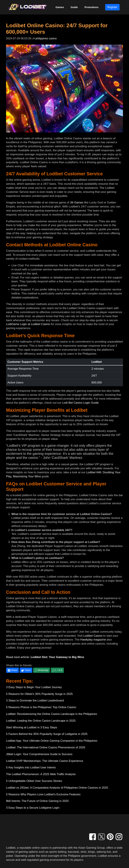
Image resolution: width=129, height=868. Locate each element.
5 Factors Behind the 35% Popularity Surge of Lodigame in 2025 (47, 734)
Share (13, 670)
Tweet (26, 670)
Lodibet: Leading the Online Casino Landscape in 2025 (41, 721)
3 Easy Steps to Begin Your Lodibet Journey (34, 687)
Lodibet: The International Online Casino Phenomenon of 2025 (46, 747)
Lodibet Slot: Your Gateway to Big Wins (57, 657)
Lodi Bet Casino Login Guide (80, 403)
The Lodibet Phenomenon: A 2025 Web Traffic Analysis (41, 774)
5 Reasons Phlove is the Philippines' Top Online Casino (41, 707)
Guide (74, 7)
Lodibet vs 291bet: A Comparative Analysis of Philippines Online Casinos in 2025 (57, 788)
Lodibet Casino (93, 636)
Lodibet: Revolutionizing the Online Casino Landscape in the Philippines (52, 714)
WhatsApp (41, 670)
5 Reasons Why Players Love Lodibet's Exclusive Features (43, 794)
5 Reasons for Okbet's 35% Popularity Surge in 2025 (39, 694)
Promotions (91, 7)
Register (112, 7)
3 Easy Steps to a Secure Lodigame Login (33, 808)
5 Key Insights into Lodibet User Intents (31, 767)
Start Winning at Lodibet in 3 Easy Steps (32, 727)
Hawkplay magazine (93, 640)
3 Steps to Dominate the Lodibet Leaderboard (35, 701)
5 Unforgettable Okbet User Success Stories (34, 781)
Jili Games (77, 202)
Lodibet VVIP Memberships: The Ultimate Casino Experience (45, 761)
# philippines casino (45, 38)
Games (60, 7)
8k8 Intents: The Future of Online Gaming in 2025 (37, 801)
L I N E (57, 670)
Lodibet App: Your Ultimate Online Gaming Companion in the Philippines (52, 741)
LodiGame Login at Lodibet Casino (28, 324)
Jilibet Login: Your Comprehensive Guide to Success (39, 754)
